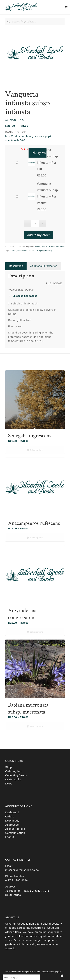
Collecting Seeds (16, 775)
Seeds (38, 247)
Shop (9, 767)
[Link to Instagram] (62, 976)
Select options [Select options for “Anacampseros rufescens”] (35, 538)
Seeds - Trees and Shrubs (53, 247)
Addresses (12, 825)
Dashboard (12, 812)
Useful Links (13, 779)
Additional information (44, 266)
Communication (15, 833)
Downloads (12, 821)
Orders (10, 817)
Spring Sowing (45, 251)
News (9, 784)
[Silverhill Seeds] (29, 7)
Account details (15, 829)
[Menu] (58, 7)
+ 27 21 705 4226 (16, 880)
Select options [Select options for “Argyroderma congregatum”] (35, 632)
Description (16, 266)
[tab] (16, 266)
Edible (13, 251)
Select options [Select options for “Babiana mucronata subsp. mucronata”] (35, 727)
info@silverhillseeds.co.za (22, 870)
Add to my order (38, 235)
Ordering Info (14, 771)
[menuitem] (59, 7)
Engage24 (57, 972)
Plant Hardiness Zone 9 (27, 251)
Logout (10, 837)
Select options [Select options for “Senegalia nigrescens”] (35, 450)
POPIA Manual (34, 972)
